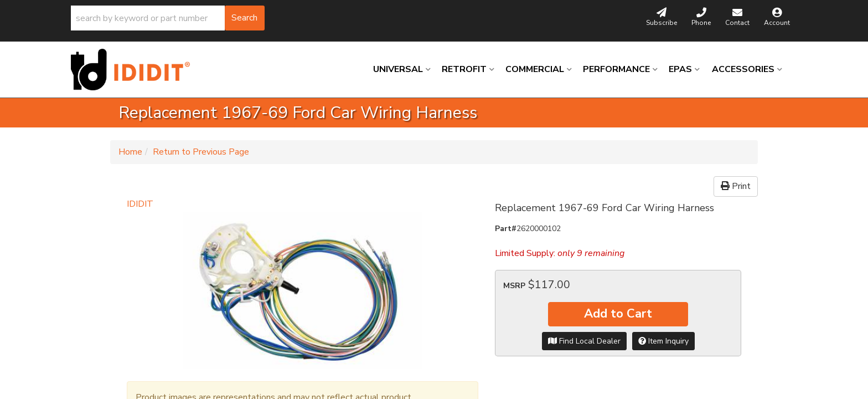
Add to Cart (618, 314)
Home (130, 152)
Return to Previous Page (201, 152)
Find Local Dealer (584, 341)
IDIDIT (140, 204)
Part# (506, 229)
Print (736, 186)
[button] (168, 18)
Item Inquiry (663, 341)
